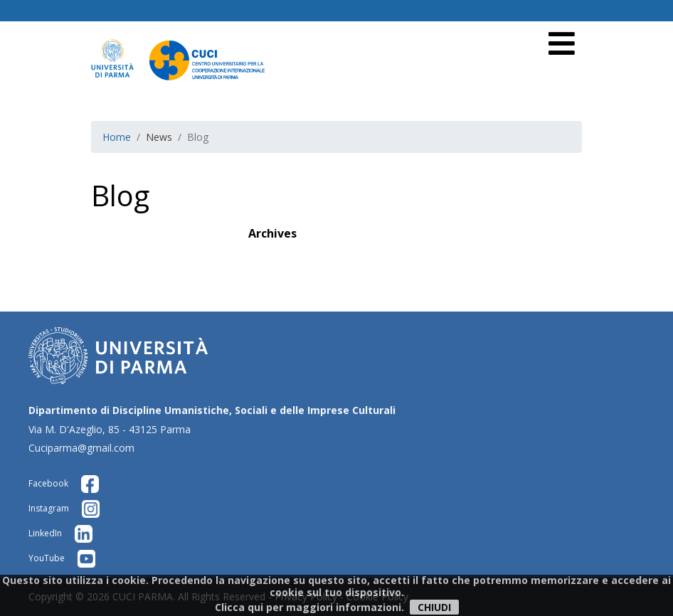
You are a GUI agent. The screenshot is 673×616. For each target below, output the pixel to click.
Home (117, 137)
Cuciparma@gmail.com (81, 448)
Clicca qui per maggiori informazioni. (309, 607)
